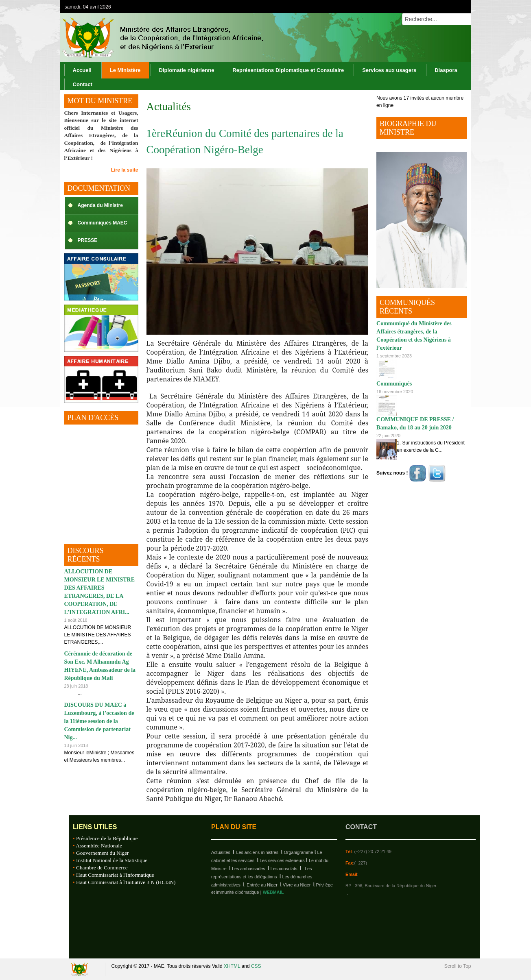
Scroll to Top (458, 966)
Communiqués (394, 384)
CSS (256, 966)
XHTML (232, 966)
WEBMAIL (273, 892)
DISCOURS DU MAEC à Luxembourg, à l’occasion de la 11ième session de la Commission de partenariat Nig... (99, 721)
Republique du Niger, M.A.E (81, 969)
